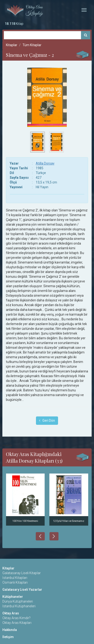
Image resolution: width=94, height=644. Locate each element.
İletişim (8, 637)
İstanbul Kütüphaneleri (19, 606)
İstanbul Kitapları (15, 578)
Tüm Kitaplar (32, 45)
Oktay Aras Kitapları (17, 623)
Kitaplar (12, 45)
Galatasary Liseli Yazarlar (22, 590)
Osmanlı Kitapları (15, 582)
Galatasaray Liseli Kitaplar (22, 573)
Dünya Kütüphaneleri (18, 601)
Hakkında (10, 630)
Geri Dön (47, 420)
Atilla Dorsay (45, 163)
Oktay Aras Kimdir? (16, 618)
